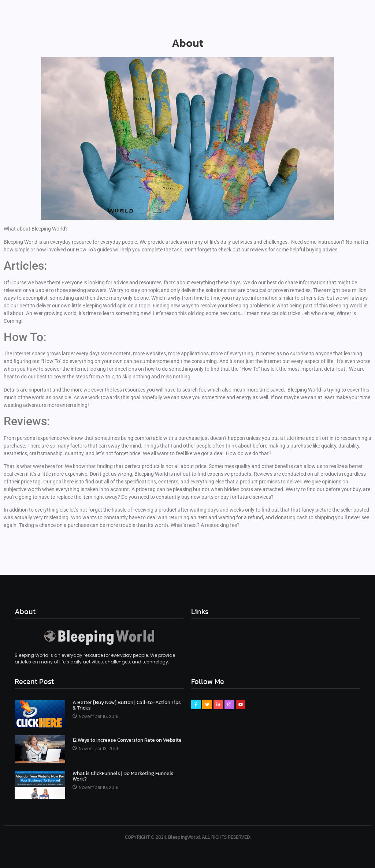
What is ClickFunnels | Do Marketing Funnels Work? (123, 776)
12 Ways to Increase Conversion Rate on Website (127, 740)
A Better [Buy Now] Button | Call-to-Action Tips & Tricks (127, 705)
